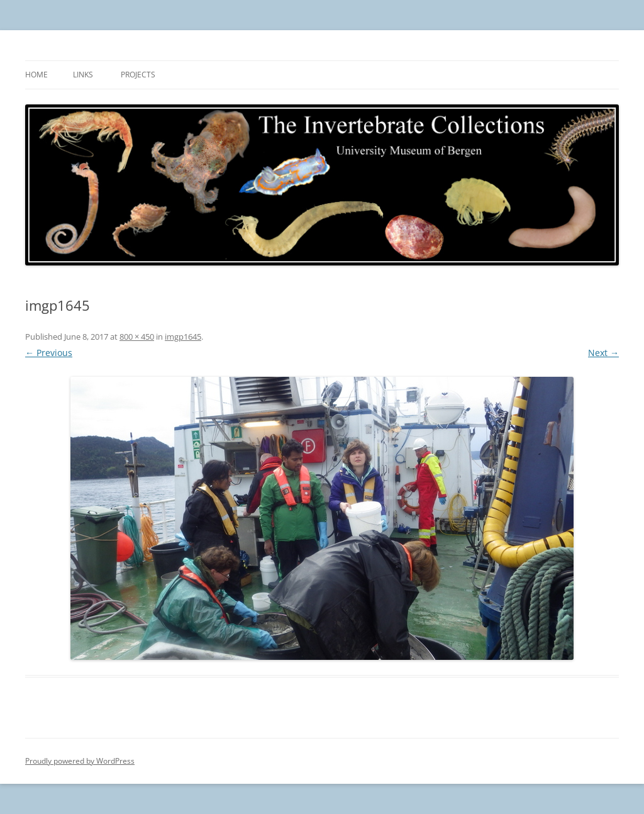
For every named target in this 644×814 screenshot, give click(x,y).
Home (36, 75)
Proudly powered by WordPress (80, 761)
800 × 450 (137, 337)
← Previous (49, 353)
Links (83, 75)
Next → (603, 353)
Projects (138, 75)
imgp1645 (183, 337)
